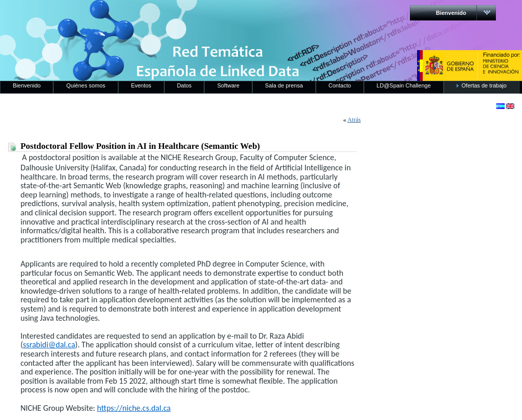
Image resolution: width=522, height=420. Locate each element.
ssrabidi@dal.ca (49, 345)
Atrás (354, 120)
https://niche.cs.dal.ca (134, 408)
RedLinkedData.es (107, 15)
